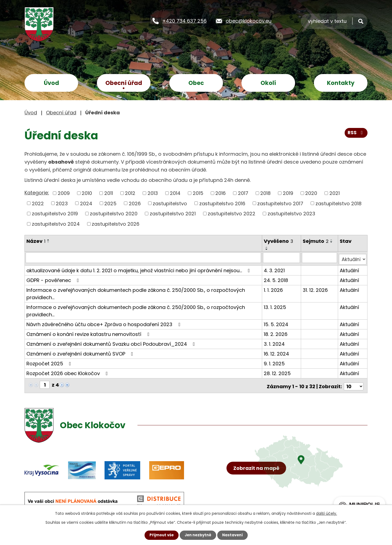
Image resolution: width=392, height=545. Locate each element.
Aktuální (350, 269)
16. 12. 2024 (277, 352)
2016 (220, 193)
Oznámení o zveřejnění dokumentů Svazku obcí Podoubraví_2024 (112, 342)
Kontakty (341, 83)
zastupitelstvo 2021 (173, 214)
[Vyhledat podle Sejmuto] (320, 258)
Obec (196, 83)
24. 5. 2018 (276, 278)
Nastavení (234, 535)
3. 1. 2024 (275, 342)
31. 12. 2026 (316, 288)
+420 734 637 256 (184, 21)
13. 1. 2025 (275, 305)
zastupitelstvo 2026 (116, 224)
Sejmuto (316, 241)
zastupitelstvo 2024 (56, 224)
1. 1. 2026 (274, 288)
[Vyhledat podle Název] (144, 258)
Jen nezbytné (198, 535)
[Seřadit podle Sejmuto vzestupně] (332, 240)
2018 (265, 193)
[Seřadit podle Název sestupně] (48, 242)
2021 (335, 193)
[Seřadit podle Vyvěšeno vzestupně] (267, 247)
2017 (243, 193)
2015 (198, 193)
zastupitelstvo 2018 (339, 203)
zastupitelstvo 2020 (114, 214)
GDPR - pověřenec (54, 278)
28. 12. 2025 (278, 371)
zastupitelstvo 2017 (280, 203)
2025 (110, 203)
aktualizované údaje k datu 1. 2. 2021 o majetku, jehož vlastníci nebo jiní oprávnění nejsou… (139, 269)
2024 (86, 203)
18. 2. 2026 (276, 332)
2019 (288, 193)
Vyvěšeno (279, 241)
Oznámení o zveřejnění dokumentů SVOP (81, 352)
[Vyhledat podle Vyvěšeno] (282, 258)
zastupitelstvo (170, 203)
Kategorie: (37, 193)
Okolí (268, 83)
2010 (87, 193)
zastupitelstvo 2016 (222, 203)
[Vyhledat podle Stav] (353, 258)
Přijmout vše (160, 535)
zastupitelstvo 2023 (291, 214)
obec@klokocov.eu (249, 21)
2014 (175, 193)
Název (36, 241)
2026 (135, 203)
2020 (311, 193)
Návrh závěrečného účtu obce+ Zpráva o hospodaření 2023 (104, 322)
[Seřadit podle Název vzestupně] (48, 240)
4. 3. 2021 (275, 269)
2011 (109, 193)
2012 (130, 193)
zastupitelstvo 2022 (232, 214)
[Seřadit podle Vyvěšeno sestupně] (267, 249)
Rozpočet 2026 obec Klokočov (68, 371)
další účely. (327, 513)
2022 (38, 203)
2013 (153, 193)
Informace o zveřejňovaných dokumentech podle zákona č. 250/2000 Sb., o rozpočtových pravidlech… (136, 292)
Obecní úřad (124, 83)
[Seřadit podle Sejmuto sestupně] (332, 242)
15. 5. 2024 (277, 322)
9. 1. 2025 (275, 362)
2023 (62, 203)
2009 (64, 193)
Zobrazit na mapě (258, 477)
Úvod (51, 83)
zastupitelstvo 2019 (55, 214)
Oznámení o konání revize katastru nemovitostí (89, 332)
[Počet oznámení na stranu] (354, 383)
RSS (356, 134)
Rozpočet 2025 (50, 362)
